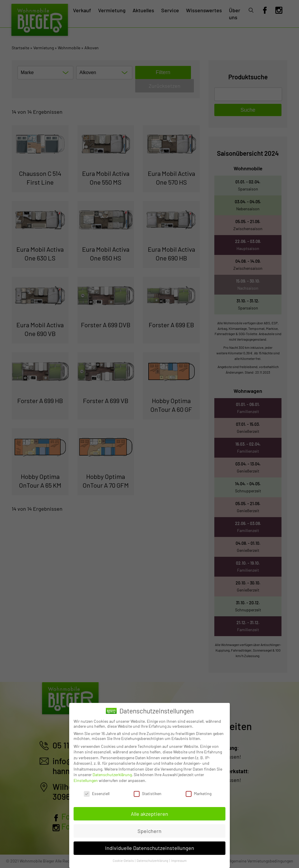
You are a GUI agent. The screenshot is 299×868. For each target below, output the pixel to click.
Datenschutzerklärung (112, 775)
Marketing (199, 793)
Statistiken (148, 793)
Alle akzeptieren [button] (149, 814)
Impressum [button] (179, 861)
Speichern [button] (149, 831)
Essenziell (97, 793)
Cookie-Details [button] (124, 861)
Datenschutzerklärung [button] (153, 861)
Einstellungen (86, 780)
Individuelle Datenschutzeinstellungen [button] (150, 848)
